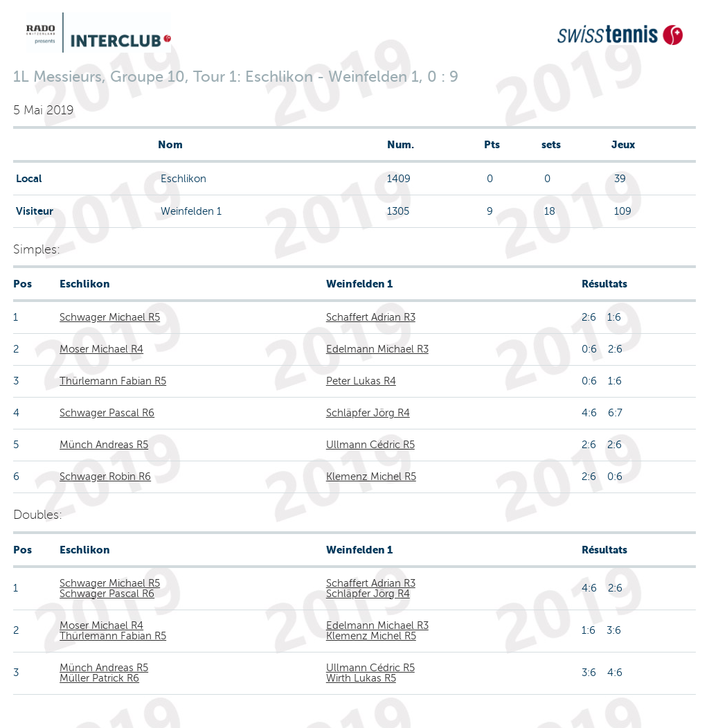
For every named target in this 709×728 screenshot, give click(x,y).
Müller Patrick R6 (99, 678)
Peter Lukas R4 (361, 381)
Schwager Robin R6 (105, 477)
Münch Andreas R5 (104, 445)
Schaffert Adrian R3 (371, 317)
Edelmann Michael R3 (377, 349)
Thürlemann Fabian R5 (113, 381)
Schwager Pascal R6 (107, 413)
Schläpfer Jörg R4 (368, 413)
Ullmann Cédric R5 (370, 445)
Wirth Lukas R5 (361, 678)
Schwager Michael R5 (110, 317)
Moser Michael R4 (101, 349)
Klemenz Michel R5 (371, 477)
